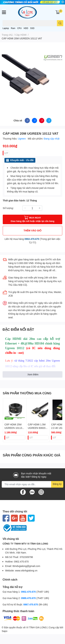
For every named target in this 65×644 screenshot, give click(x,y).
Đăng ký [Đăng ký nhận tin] (57, 484)
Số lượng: (8, 208)
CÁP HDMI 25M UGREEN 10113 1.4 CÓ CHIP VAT (14, 428)
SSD (32, 28)
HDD (26, 28)
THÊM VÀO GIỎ (33, 230)
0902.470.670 (32, 239)
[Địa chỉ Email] (32, 484)
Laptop (6, 28)
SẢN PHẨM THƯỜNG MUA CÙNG (27, 393)
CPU (19, 28)
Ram (13, 28)
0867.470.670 (31, 604)
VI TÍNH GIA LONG (37, 627)
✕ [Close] (63, 2)
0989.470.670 (29, 598)
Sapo (5, 631)
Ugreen (22, 139)
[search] (60, 23)
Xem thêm (33, 374)
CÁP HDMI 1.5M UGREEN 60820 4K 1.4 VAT (37, 428)
